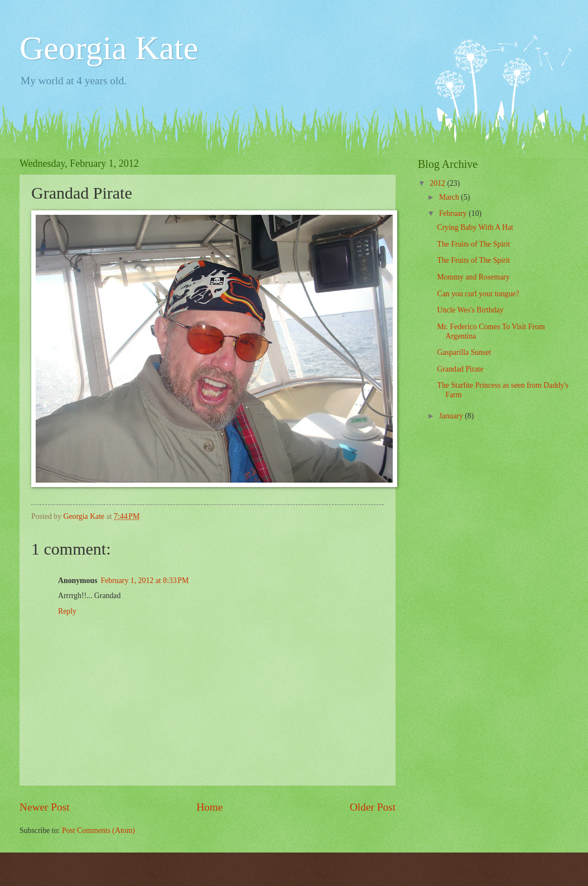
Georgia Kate (109, 48)
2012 (438, 183)
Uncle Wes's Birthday (470, 310)
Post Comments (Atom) (98, 830)
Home (209, 807)
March (450, 197)
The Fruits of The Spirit (473, 244)
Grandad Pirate (460, 369)
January (452, 416)
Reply (67, 611)
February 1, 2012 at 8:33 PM (145, 581)
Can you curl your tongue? (478, 294)
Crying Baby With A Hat (475, 227)
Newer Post (45, 807)
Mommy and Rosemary (473, 277)
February (454, 213)
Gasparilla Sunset (464, 352)
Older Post (373, 807)
